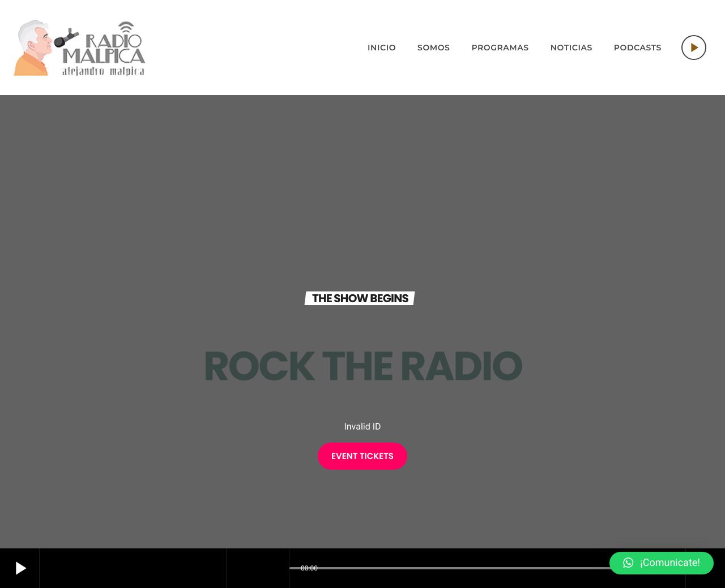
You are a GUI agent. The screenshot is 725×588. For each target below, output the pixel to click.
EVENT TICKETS (362, 456)
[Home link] (80, 48)
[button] (662, 563)
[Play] (694, 48)
